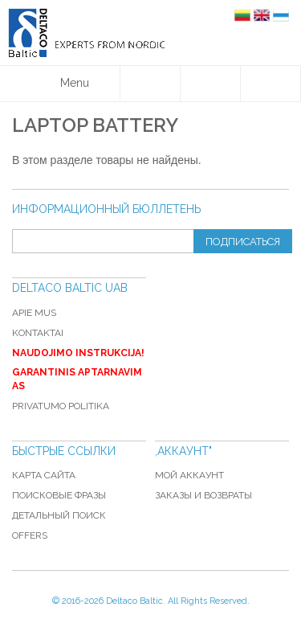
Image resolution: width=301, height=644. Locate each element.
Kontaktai (38, 333)
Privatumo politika (61, 406)
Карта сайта (44, 475)
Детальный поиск (59, 515)
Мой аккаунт (189, 475)
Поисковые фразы (59, 495)
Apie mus (34, 313)
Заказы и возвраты (203, 495)
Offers (30, 535)
